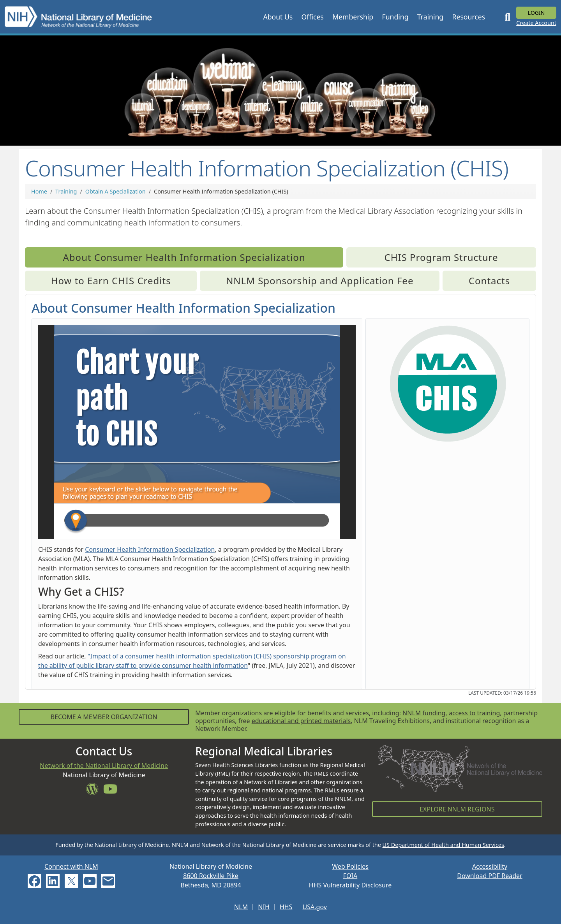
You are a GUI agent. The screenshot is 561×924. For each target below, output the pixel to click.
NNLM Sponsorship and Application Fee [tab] (320, 281)
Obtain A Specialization (116, 191)
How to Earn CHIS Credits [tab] (111, 281)
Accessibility (490, 866)
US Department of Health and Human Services (443, 845)
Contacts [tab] (489, 281)
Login (536, 13)
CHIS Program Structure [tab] (441, 257)
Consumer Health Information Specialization (150, 549)
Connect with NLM (71, 866)
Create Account (536, 23)
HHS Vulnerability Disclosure (350, 885)
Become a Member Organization (104, 717)
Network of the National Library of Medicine (104, 766)
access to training (474, 713)
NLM (241, 907)
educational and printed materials (301, 721)
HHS (286, 907)
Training (66, 191)
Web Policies (350, 866)
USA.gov (315, 907)
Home (39, 191)
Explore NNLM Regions (457, 809)
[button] (278, 17)
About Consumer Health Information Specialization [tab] (184, 257)
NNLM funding (424, 713)
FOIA (350, 876)
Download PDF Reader (490, 876)
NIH (264, 907)
